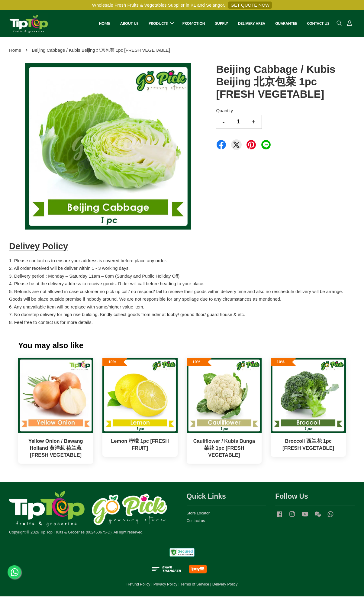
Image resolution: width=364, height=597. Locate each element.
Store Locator (198, 514)
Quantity (224, 111)
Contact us (196, 521)
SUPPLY (222, 24)
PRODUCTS (161, 24)
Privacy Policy (165, 585)
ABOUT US (129, 24)
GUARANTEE (286, 24)
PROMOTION (194, 24)
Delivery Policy (225, 585)
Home (15, 51)
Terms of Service (195, 585)
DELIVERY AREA (252, 24)
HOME (104, 24)
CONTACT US (318, 24)
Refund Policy (139, 585)
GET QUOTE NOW (250, 5)
